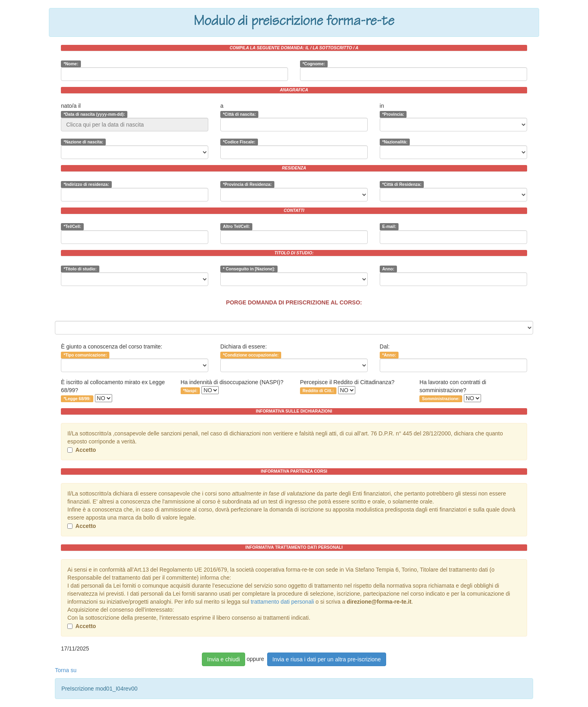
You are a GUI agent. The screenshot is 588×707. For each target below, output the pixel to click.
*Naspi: (190, 391)
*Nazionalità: (395, 142)
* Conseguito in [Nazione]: (249, 269)
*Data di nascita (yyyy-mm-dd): (94, 114)
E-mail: (389, 227)
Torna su (66, 670)
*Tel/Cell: (72, 227)
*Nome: (71, 64)
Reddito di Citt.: (318, 391)
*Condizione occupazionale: (251, 355)
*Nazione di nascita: (84, 142)
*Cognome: (314, 64)
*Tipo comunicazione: (85, 355)
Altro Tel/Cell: (236, 227)
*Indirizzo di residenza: (87, 184)
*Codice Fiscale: (239, 142)
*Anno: (389, 355)
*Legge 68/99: (77, 399)
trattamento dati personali (282, 602)
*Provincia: (393, 114)
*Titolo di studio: (80, 269)
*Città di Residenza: (402, 184)
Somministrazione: (441, 399)
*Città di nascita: (239, 114)
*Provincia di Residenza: (247, 184)
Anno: (388, 269)
